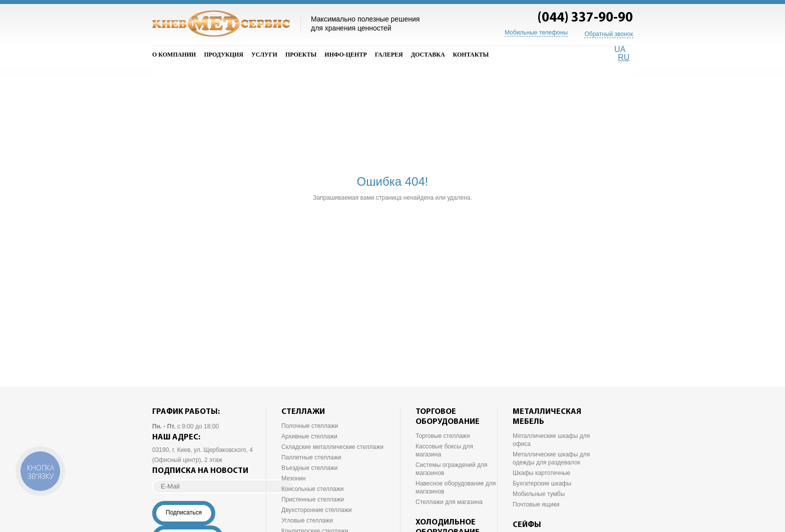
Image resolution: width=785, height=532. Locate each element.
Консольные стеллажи (312, 489)
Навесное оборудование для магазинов (456, 487)
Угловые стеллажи (307, 520)
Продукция (224, 55)
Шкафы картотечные (541, 473)
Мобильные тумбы (539, 494)
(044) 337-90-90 (585, 18)
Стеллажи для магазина (449, 502)
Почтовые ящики (536, 504)
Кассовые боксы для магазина (444, 450)
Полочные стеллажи (310, 426)
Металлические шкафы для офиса (551, 440)
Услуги (264, 55)
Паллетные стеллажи (311, 457)
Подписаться (184, 512)
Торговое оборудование (448, 417)
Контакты (471, 55)
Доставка (428, 55)
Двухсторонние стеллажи (317, 510)
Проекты (301, 55)
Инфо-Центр (345, 55)
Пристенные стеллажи (313, 499)
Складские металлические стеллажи (332, 447)
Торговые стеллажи (443, 436)
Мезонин (294, 478)
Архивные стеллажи (309, 436)
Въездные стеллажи (309, 468)
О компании (174, 55)
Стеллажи (303, 412)
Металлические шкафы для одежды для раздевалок (551, 458)
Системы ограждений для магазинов (452, 469)
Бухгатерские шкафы (542, 483)
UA (620, 49)
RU (624, 57)
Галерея (389, 55)
